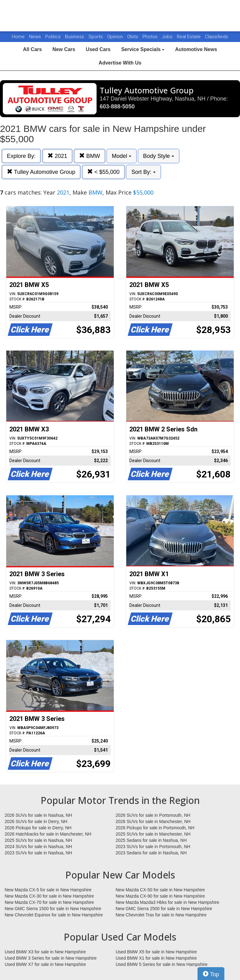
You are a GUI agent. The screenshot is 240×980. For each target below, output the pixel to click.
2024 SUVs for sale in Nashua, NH (38, 847)
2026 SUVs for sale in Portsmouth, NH (153, 815)
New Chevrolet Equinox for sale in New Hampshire (54, 915)
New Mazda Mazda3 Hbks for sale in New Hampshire (167, 902)
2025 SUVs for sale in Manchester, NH (153, 834)
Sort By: (143, 172)
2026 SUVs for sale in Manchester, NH (153, 821)
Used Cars (98, 49)
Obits (133, 37)
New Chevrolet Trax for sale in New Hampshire (161, 915)
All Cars (32, 49)
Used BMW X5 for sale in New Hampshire (156, 952)
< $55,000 (103, 172)
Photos (151, 37)
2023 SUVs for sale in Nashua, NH (38, 853)
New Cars (64, 49)
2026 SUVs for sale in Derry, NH (36, 821)
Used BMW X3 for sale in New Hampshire (45, 952)
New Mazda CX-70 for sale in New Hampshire (49, 902)
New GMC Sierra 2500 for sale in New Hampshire (164, 909)
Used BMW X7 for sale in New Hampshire (45, 964)
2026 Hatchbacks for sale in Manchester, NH (48, 834)
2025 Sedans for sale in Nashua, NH (151, 840)
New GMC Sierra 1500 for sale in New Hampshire (53, 909)
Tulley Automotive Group (41, 172)
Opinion (116, 37)
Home (18, 37)
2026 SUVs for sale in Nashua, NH (38, 815)
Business (75, 37)
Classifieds (217, 37)
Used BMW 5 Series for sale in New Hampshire (162, 964)
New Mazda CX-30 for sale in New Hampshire (49, 896)
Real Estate (189, 37)
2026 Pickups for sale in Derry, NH (38, 828)
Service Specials (143, 49)
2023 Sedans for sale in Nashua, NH (151, 853)
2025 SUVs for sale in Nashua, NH (38, 840)
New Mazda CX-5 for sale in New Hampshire (48, 890)
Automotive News (196, 49)
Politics (53, 37)
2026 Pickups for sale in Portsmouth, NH (155, 828)
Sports (96, 37)
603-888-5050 (117, 107)
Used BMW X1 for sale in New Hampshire (156, 958)
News (35, 37)
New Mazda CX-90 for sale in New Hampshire (160, 896)
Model (122, 156)
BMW (90, 156)
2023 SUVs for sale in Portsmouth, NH (153, 847)
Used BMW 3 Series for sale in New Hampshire (51, 958)
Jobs (168, 37)
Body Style (159, 156)
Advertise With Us (120, 63)
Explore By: (21, 156)
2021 (57, 156)
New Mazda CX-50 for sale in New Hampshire (160, 890)
